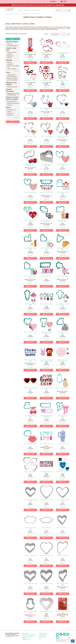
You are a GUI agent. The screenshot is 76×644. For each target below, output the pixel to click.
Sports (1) (9, 105)
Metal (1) (9, 62)
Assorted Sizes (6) (11, 52)
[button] (73, 641)
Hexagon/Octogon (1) (12, 46)
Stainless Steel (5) (11, 69)
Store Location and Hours (29, 636)
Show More (17, 71)
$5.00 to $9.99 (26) (11, 77)
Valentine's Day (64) (12, 87)
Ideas (38, 10)
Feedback (25, 638)
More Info (30, 60)
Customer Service (43, 635)
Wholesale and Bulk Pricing (29, 635)
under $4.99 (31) (11, 75)
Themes (25, 10)
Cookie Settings (26, 640)
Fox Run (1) (10, 113)
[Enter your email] (63, 641)
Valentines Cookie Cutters (36, 14)
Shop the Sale (60, 5)
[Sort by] (60, 34)
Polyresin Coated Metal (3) (12, 67)
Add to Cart (30, 63)
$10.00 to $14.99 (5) (12, 78)
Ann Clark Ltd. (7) (11, 110)
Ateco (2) (9, 112)
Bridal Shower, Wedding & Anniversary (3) (13, 94)
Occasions (11, 14)
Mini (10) (9, 58)
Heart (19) (9, 44)
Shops (7, 14)
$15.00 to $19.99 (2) (12, 80)
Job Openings (42, 636)
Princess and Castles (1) (13, 103)
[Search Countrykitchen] (63, 10)
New (30, 10)
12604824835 (9, 637)
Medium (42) (10, 56)
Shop (21, 10)
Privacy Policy (43, 637)
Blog (40, 638)
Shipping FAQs (43, 633)
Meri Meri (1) (10, 115)
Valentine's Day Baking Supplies (22, 14)
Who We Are (25, 633)
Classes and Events (27, 637)
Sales (34, 10)
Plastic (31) (9, 64)
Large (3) (9, 54)
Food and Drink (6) (11, 102)
